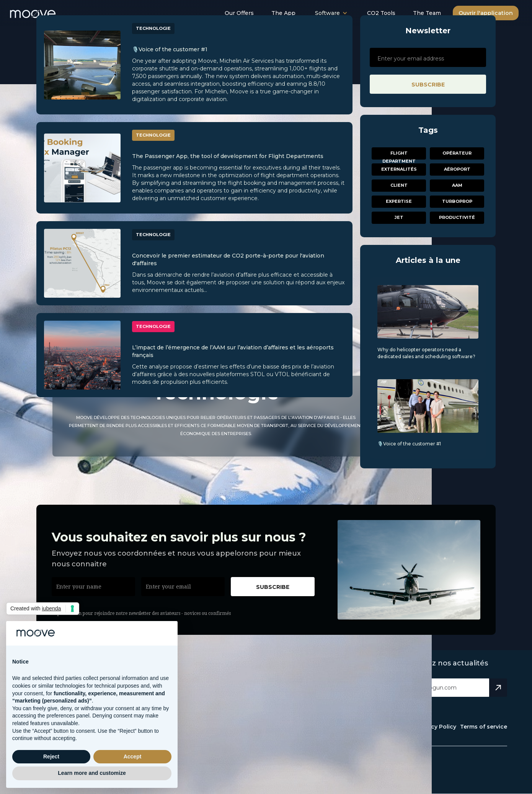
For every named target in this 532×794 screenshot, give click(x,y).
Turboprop (457, 201)
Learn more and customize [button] (92, 773)
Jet (399, 217)
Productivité (457, 217)
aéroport (457, 169)
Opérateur (457, 153)
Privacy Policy (437, 727)
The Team (427, 13)
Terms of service (484, 727)
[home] (41, 12)
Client (399, 185)
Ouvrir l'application (486, 13)
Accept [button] (133, 757)
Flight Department (399, 155)
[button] (331, 13)
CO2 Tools (381, 13)
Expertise (399, 201)
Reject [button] (51, 757)
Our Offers (239, 13)
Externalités (399, 169)
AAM (457, 185)
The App (283, 13)
